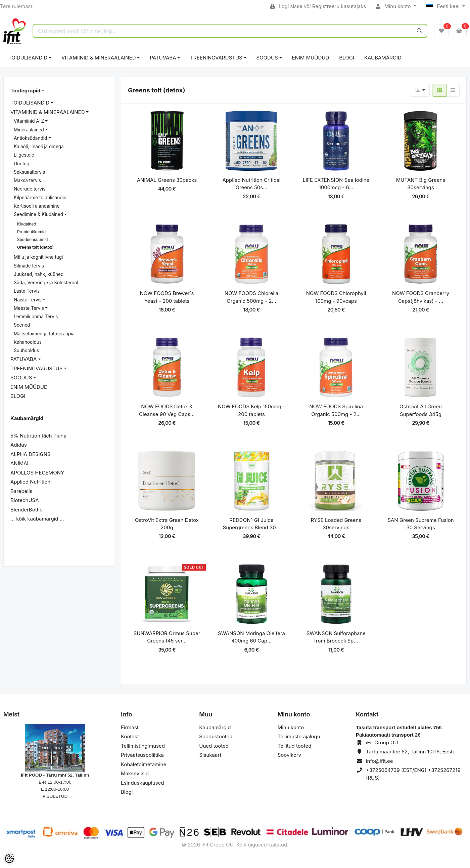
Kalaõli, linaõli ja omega (39, 147)
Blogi (127, 792)
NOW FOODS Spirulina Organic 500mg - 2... (336, 410)
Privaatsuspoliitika (142, 755)
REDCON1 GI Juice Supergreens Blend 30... (252, 524)
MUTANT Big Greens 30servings (421, 184)
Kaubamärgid (383, 58)
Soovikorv (290, 755)
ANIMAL (20, 463)
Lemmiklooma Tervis (36, 317)
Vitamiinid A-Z (29, 121)
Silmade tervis (29, 266)
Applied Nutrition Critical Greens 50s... (252, 184)
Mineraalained (29, 130)
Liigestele (24, 155)
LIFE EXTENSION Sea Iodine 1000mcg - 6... (336, 184)
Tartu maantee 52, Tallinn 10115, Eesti (410, 752)
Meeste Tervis (29, 308)
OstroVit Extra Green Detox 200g (167, 524)
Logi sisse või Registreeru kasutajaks (318, 6)
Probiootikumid (31, 232)
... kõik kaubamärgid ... (37, 519)
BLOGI (347, 58)
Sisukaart (210, 755)
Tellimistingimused (143, 746)
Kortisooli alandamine (37, 206)
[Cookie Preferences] (9, 859)
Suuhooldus (26, 350)
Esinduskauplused (142, 783)
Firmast (130, 727)
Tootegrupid (25, 91)
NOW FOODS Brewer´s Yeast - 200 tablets (167, 297)
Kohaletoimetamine (144, 764)
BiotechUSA (25, 500)
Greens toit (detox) (35, 247)
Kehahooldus (28, 342)
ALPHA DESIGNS (31, 454)
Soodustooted (216, 736)
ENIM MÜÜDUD (311, 58)
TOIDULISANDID (28, 58)
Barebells (21, 491)
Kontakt (130, 736)
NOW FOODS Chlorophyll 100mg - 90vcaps (336, 297)
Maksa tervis (27, 180)
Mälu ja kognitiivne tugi (38, 257)
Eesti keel (444, 6)
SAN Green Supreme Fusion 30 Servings (420, 524)
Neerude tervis (30, 189)
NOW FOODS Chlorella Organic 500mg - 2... (252, 297)
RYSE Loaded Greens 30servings (336, 524)
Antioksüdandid (30, 138)
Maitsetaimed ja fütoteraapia (44, 334)
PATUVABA (163, 58)
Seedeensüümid (32, 239)
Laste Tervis (27, 291)
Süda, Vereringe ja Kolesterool (46, 283)
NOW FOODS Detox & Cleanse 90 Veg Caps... (167, 410)
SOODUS (267, 58)
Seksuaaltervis (29, 172)
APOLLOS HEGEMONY (37, 473)
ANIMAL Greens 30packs (167, 180)
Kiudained (27, 224)
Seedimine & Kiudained (38, 214)
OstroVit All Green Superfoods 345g (421, 410)
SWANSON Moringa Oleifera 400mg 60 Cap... (251, 637)
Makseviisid (135, 773)
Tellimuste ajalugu (299, 736)
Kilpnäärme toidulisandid (40, 198)
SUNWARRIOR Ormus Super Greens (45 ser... (167, 637)
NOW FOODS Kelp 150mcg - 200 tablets (251, 410)
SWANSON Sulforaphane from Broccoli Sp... (336, 637)
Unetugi (22, 164)
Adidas (19, 445)
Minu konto (394, 6)
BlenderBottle (27, 510)
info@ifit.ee (380, 761)
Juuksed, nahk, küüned (39, 274)
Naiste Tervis (28, 300)
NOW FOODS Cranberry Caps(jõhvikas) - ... (421, 297)
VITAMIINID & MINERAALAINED (99, 58)
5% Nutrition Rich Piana (38, 436)
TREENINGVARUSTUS (216, 58)
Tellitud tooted (295, 746)
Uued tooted (214, 746)
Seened (22, 325)
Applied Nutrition (30, 482)
